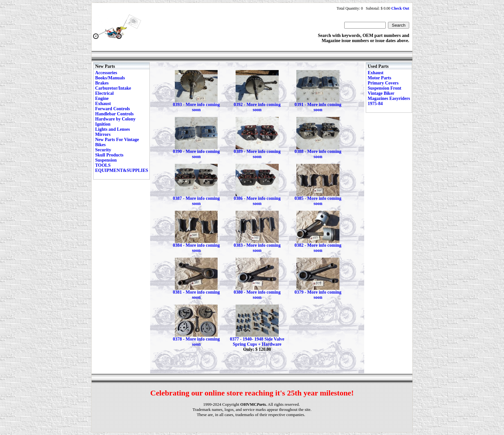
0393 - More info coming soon (196, 107)
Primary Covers (383, 83)
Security (103, 150)
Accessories (106, 73)
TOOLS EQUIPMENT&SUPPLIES (122, 168)
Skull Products (109, 155)
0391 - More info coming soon (318, 107)
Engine (102, 98)
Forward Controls (113, 109)
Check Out (400, 8)
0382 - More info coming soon (318, 248)
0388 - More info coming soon (318, 154)
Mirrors (103, 134)
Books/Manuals (110, 78)
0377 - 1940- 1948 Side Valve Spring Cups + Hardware (257, 342)
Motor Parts (379, 78)
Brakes (102, 83)
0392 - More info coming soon (257, 107)
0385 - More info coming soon (318, 201)
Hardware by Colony (115, 119)
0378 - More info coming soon (196, 342)
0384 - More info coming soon (196, 248)
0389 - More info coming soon (257, 154)
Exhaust (103, 104)
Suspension (106, 160)
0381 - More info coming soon (196, 295)
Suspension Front (384, 88)
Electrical (104, 93)
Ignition (103, 124)
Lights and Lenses (113, 129)
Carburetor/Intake (113, 88)
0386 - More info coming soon (257, 201)
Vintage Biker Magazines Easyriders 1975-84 (389, 98)
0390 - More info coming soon (196, 154)
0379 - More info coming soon (318, 295)
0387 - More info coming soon (196, 201)
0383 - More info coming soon (257, 248)
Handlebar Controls (114, 114)
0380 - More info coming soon (257, 295)
